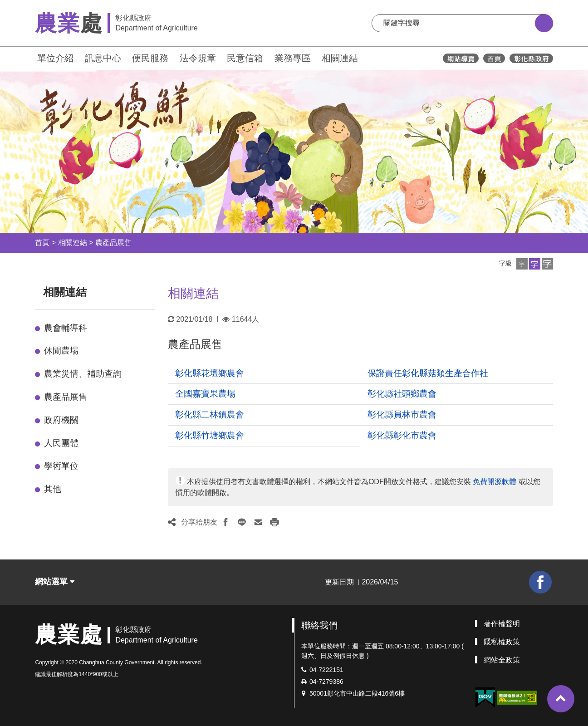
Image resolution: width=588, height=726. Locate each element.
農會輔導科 (66, 328)
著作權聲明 (502, 624)
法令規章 (198, 58)
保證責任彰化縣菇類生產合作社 (428, 373)
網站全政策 (502, 660)
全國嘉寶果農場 (205, 394)
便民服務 (150, 58)
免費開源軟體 (495, 482)
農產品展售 (113, 243)
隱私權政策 (502, 642)
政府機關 (61, 420)
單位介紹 (55, 58)
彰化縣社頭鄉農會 (402, 394)
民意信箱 (245, 58)
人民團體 (61, 443)
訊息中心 (103, 58)
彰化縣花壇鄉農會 (210, 373)
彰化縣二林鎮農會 (210, 415)
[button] (522, 264)
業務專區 (293, 58)
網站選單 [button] (55, 582)
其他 (53, 489)
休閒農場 (61, 351)
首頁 (42, 243)
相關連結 (340, 58)
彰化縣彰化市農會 (402, 435)
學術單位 (61, 466)
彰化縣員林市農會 (402, 415)
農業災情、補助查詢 (83, 374)
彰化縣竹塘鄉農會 (210, 435)
